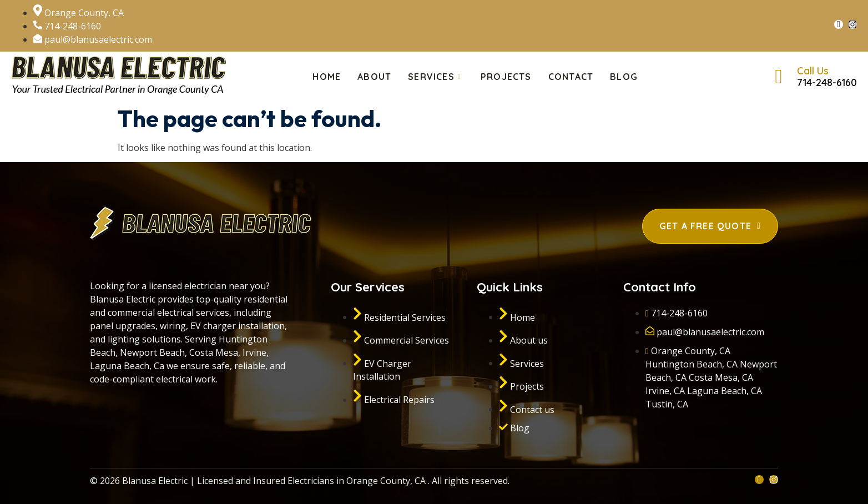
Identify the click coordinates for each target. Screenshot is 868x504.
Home (327, 77)
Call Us (813, 71)
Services (434, 77)
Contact (571, 77)
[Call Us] (779, 77)
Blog (624, 77)
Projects (506, 77)
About (374, 77)
